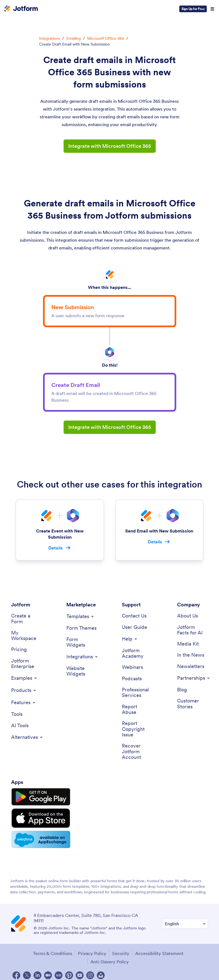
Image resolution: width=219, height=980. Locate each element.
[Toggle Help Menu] (130, 639)
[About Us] (187, 616)
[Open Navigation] (212, 9)
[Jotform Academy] (137, 654)
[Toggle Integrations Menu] (82, 657)
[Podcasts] (132, 679)
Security (121, 949)
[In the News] (191, 656)
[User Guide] (134, 627)
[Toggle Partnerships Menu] (194, 679)
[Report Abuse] (137, 710)
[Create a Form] (27, 619)
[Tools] (17, 715)
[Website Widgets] (82, 672)
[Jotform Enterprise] (27, 664)
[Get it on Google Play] (37, 797)
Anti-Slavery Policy (110, 957)
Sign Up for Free (193, 9)
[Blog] (182, 691)
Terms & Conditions (53, 949)
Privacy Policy (92, 949)
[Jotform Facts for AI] (192, 630)
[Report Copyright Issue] (137, 731)
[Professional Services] (137, 693)
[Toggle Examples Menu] (24, 679)
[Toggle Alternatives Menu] (27, 738)
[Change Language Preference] (185, 920)
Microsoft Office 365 (106, 38)
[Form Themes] (81, 628)
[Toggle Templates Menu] (80, 617)
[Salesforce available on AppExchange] (37, 836)
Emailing (74, 38)
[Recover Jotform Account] (137, 753)
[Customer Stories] (192, 705)
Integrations (50, 38)
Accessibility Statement (159, 949)
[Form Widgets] (82, 642)
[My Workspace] (27, 636)
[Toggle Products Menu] (24, 691)
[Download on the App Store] (37, 816)
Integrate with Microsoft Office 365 (110, 146)
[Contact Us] (134, 616)
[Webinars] (132, 668)
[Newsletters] (191, 667)
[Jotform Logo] (21, 9)
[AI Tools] (20, 727)
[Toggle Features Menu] (24, 704)
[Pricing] (19, 650)
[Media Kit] (188, 645)
